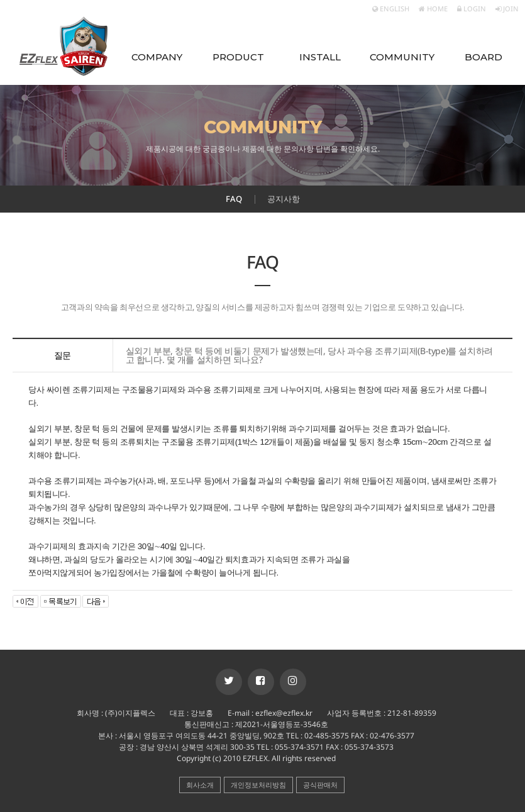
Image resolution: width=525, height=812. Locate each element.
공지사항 (284, 199)
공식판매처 (320, 785)
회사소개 (200, 785)
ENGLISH (391, 8)
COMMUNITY (402, 57)
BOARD (484, 57)
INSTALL (320, 57)
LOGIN (472, 8)
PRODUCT (238, 57)
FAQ (234, 199)
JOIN (507, 8)
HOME (433, 8)
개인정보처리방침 (258, 785)
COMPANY (157, 57)
